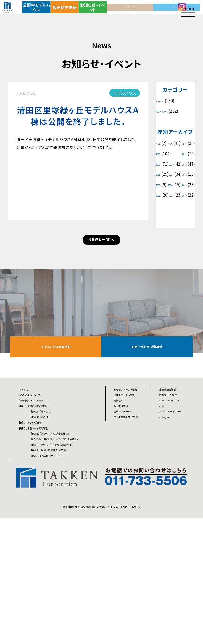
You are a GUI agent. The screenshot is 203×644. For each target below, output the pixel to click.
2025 (183, 143)
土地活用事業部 (173, 442)
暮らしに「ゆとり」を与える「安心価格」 (68, 520)
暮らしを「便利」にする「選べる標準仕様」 (67, 551)
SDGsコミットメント (176, 461)
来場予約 (117, 12)
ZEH (163, 470)
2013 (183, 205)
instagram (169, 495)
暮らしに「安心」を (54, 489)
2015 (185, 195)
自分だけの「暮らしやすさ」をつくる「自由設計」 (67, 535)
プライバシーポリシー (176, 483)
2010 (160, 226)
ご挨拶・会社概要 (174, 452)
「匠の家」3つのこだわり (39, 461)
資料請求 (142, 12)
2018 (160, 185)
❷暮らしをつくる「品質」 (39, 498)
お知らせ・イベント (93, 12)
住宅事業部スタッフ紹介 (129, 504)
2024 (160, 154)
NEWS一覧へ (101, 274)
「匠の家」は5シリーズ (37, 452)
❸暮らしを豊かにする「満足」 (44, 508)
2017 (183, 185)
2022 (160, 164)
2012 (160, 216)
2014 (160, 205)
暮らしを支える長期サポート (63, 579)
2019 (183, 174)
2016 (160, 195)
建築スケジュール (129, 492)
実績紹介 (122, 473)
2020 (160, 174)
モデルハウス (166, 111)
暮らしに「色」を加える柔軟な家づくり (68, 566)
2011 (183, 216)
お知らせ (163, 101)
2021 (183, 164)
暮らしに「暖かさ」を (56, 480)
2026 (160, 143)
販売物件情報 (68, 12)
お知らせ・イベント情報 (129, 445)
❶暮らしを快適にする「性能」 (44, 470)
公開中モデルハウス (44, 12)
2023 (180, 154)
